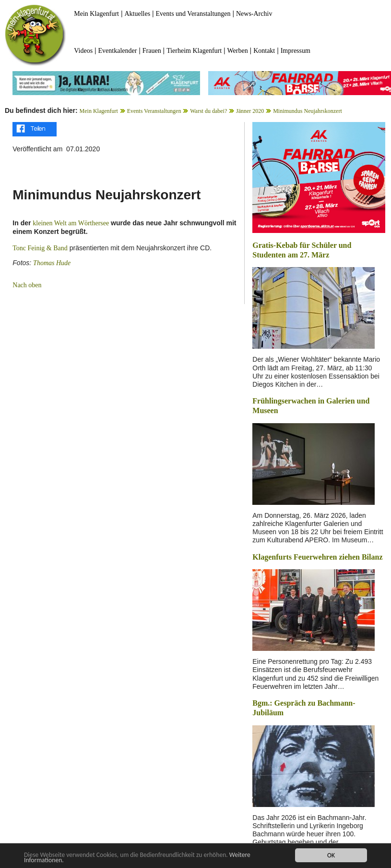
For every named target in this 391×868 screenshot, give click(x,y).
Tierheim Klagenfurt (194, 51)
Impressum (296, 51)
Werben (238, 51)
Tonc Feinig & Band (40, 248)
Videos (83, 51)
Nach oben (27, 285)
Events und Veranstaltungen (193, 14)
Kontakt (264, 51)
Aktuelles (137, 14)
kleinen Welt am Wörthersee (71, 223)
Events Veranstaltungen (154, 111)
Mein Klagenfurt (96, 14)
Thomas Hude (52, 263)
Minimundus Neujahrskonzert (308, 111)
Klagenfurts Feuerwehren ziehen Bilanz (317, 557)
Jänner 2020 (250, 111)
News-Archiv (254, 14)
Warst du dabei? (208, 111)
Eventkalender (118, 51)
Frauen (152, 51)
